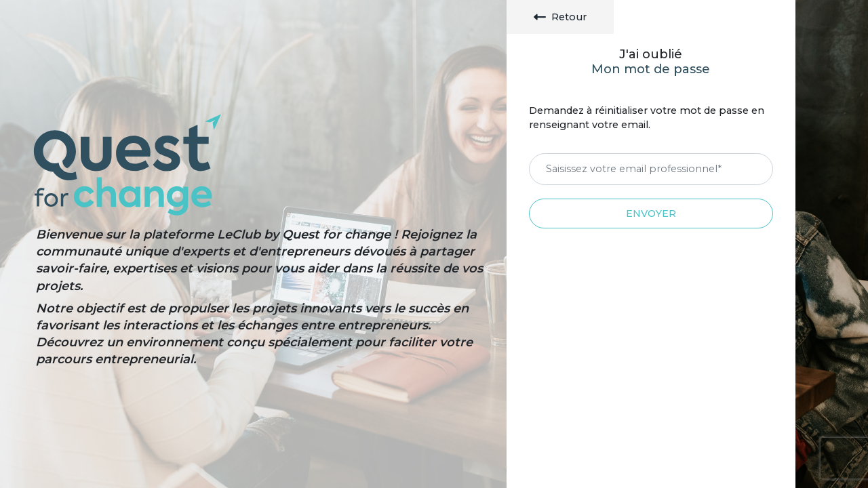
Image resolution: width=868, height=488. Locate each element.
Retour (560, 17)
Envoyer (651, 213)
